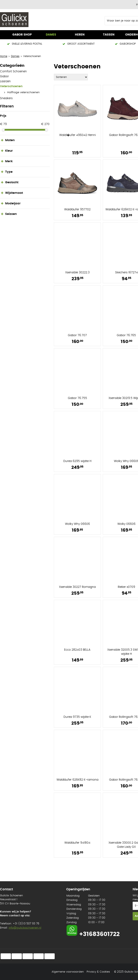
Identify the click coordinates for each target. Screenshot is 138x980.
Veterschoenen (11, 86)
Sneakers (6, 98)
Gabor (4, 76)
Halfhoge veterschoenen (23, 92)
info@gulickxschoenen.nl (25, 928)
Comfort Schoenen (13, 71)
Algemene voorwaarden (68, 972)
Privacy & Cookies (98, 972)
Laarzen (5, 81)
